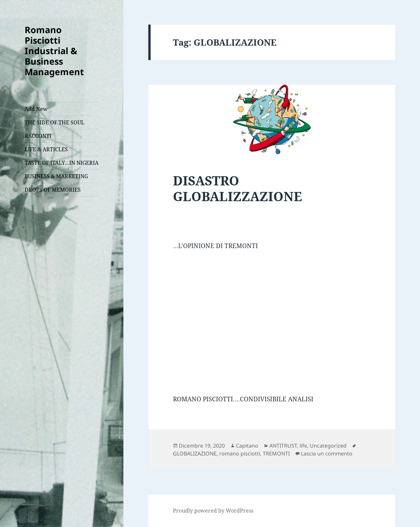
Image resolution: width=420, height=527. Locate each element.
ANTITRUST (283, 446)
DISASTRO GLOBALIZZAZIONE (237, 188)
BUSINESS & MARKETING (56, 176)
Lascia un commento (327, 453)
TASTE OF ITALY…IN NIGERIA (62, 163)
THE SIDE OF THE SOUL (54, 122)
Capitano (247, 446)
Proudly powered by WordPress (213, 511)
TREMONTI (276, 453)
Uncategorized (328, 446)
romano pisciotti (240, 453)
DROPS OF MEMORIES (53, 190)
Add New (36, 109)
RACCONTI (38, 136)
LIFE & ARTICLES (46, 149)
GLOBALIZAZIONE (195, 453)
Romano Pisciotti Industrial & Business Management (54, 51)
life (303, 446)
